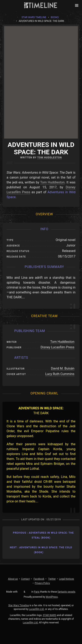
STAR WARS (50, 615)
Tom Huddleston (50, 158)
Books (55, 17)
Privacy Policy (42, 583)
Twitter (52, 579)
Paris (37, 592)
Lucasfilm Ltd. (37, 609)
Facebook (39, 579)
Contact (25, 579)
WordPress (52, 597)
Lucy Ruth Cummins (60, 374)
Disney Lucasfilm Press (58, 347)
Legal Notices (67, 579)
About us (13, 579)
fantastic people (66, 592)
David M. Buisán (63, 368)
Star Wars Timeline (34, 17)
